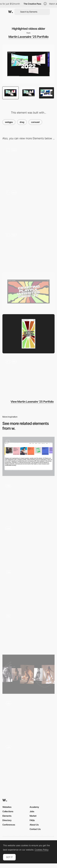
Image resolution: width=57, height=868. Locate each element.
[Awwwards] (10, 12)
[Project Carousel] (28, 630)
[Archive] (28, 543)
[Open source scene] (28, 249)
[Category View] (28, 674)
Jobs (32, 811)
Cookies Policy (42, 850)
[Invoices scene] (28, 207)
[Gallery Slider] (28, 500)
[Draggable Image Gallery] (28, 587)
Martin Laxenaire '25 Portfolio (28, 37)
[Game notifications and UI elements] (28, 376)
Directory (7, 820)
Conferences (9, 825)
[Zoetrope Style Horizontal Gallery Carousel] (28, 762)
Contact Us (35, 829)
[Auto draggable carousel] (28, 456)
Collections (8, 811)
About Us (34, 825)
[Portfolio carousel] (28, 718)
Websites (7, 807)
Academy (34, 807)
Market (33, 816)
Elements (7, 816)
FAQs (32, 820)
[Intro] (28, 165)
